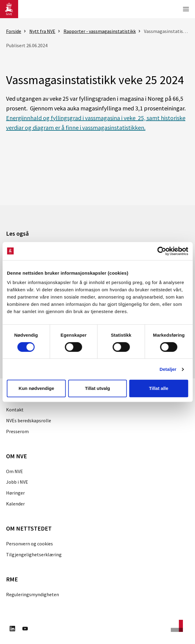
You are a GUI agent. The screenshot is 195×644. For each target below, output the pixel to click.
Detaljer (168, 369)
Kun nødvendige (37, 388)
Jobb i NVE (17, 482)
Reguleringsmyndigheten (32, 594)
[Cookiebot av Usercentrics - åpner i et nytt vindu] (162, 251)
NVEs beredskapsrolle (29, 420)
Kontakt (15, 410)
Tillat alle (159, 388)
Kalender (15, 504)
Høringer (15, 493)
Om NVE (15, 471)
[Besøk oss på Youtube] (25, 629)
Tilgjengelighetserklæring (34, 554)
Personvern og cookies (29, 544)
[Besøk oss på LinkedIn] (12, 629)
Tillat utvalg (97, 388)
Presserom (17, 431)
